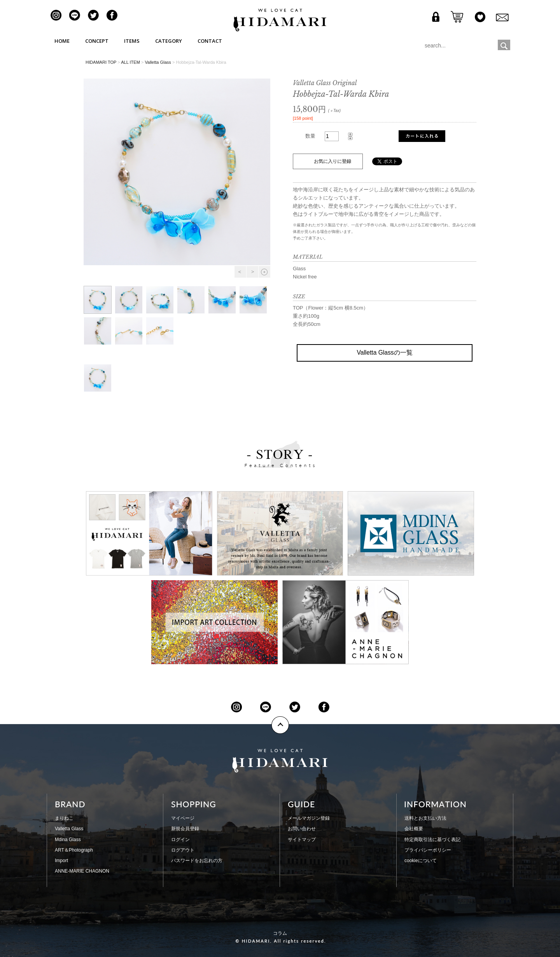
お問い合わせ (302, 829)
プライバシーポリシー (428, 850)
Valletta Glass (158, 62)
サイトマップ (302, 840)
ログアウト (183, 850)
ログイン (180, 840)
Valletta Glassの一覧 (384, 353)
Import (61, 861)
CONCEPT (97, 41)
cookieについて (421, 861)
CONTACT (210, 41)
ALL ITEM (130, 62)
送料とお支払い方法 (425, 818)
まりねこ (64, 818)
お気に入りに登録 (332, 161)
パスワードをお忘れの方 (197, 861)
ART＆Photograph (74, 850)
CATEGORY (169, 41)
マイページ (183, 818)
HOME (62, 41)
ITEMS (132, 41)
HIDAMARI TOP (101, 62)
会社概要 (414, 829)
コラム (280, 933)
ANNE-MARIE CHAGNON (82, 871)
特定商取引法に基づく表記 (432, 840)
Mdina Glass (68, 840)
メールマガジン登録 (309, 818)
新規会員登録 (185, 829)
